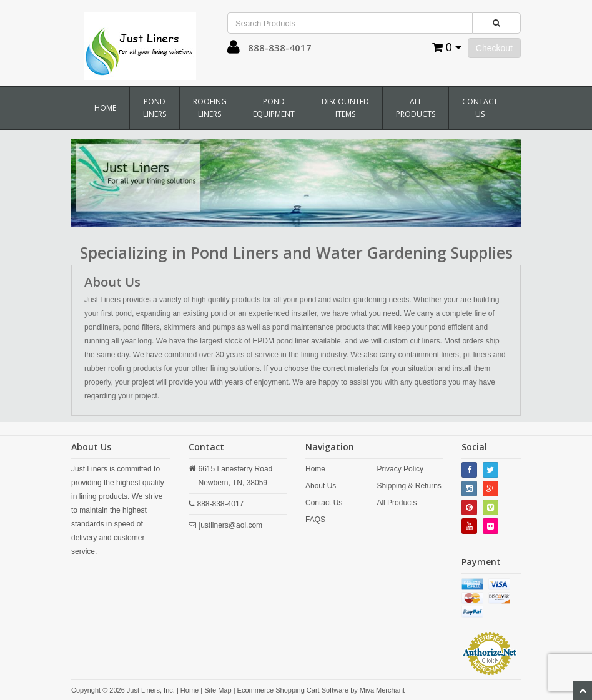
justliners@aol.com (231, 525)
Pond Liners (155, 108)
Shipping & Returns (409, 486)
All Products (416, 108)
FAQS (315, 520)
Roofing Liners (210, 108)
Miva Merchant (382, 690)
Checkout (494, 48)
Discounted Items (345, 108)
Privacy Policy (400, 469)
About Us (321, 486)
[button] (234, 50)
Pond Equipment (274, 108)
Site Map (218, 690)
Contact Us (480, 108)
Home (105, 108)
